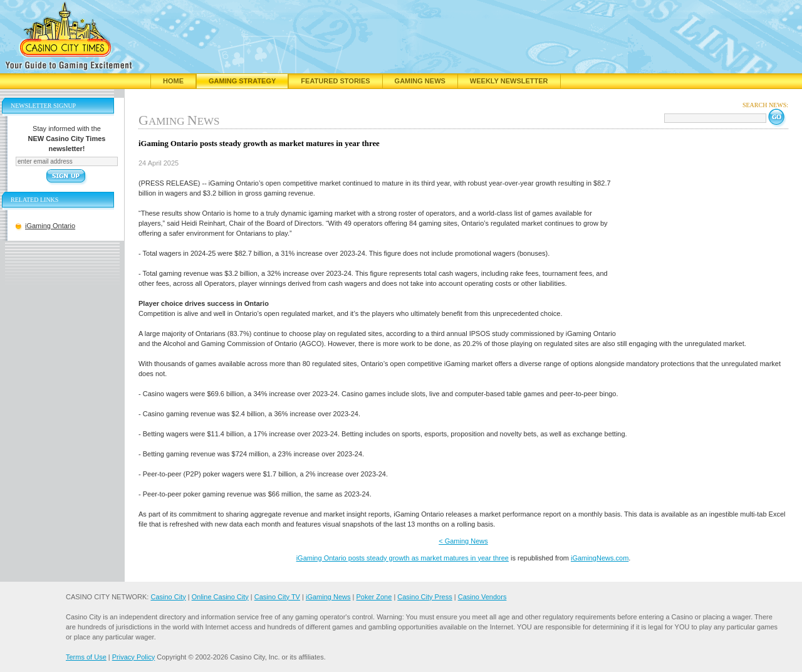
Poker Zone (374, 597)
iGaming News (328, 597)
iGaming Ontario (50, 226)
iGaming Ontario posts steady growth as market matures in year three (403, 558)
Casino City (168, 597)
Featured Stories (335, 81)
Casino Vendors (482, 597)
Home (173, 81)
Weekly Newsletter (509, 81)
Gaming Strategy (242, 81)
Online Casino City (220, 597)
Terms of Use (86, 657)
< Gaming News (463, 541)
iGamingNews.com (600, 558)
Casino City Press (424, 597)
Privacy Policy (133, 657)
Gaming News (420, 81)
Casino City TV (277, 597)
